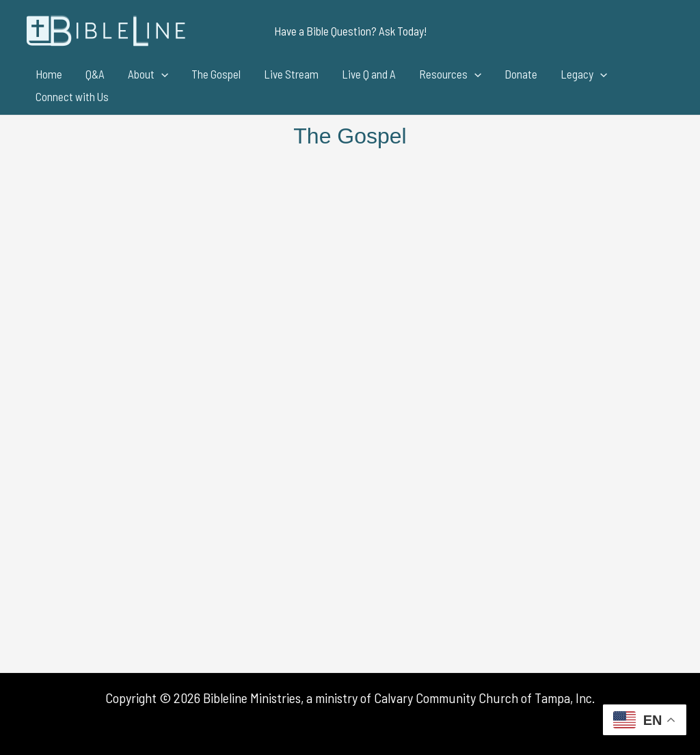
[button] (350, 31)
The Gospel (216, 74)
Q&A (95, 74)
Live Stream (291, 74)
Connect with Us (72, 96)
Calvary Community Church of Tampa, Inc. (484, 698)
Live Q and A (369, 74)
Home (49, 74)
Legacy (584, 74)
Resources (450, 74)
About (148, 74)
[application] (161, 74)
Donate (521, 74)
